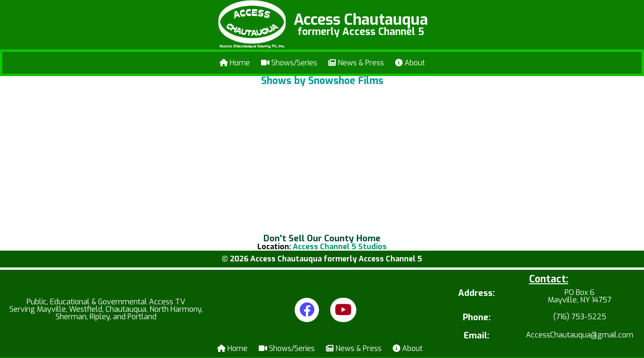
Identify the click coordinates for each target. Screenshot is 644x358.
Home (235, 63)
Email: (477, 336)
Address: (477, 294)
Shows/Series (289, 63)
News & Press (356, 63)
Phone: (477, 318)
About (410, 63)
